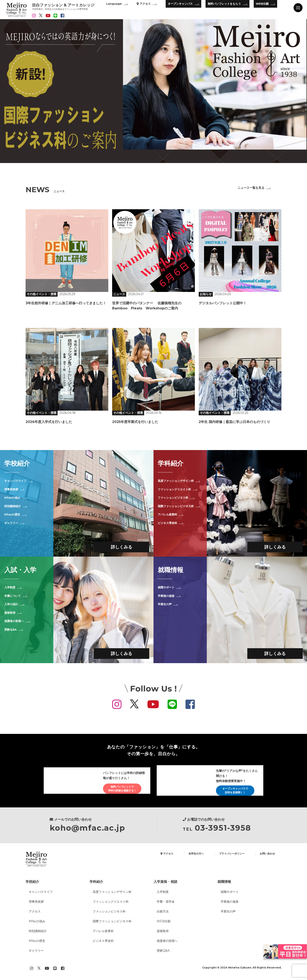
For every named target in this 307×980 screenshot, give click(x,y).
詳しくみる (122, 547)
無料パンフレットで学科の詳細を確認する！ (122, 789)
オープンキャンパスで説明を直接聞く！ (235, 790)
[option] (153, 91)
